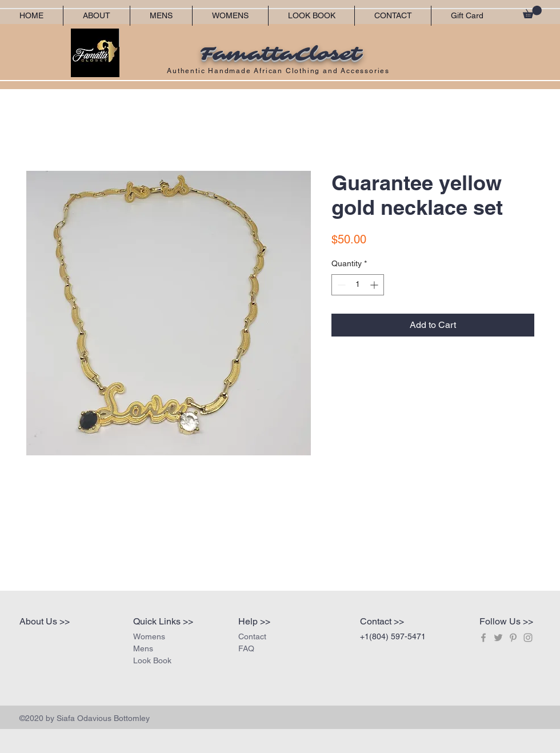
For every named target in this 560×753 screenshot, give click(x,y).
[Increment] (375, 285)
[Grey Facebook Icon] (483, 638)
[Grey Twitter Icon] (498, 638)
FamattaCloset (280, 54)
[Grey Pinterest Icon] (513, 638)
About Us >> (45, 621)
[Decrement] (340, 285)
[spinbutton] (358, 285)
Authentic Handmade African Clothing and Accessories (280, 71)
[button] (532, 12)
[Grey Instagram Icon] (528, 638)
